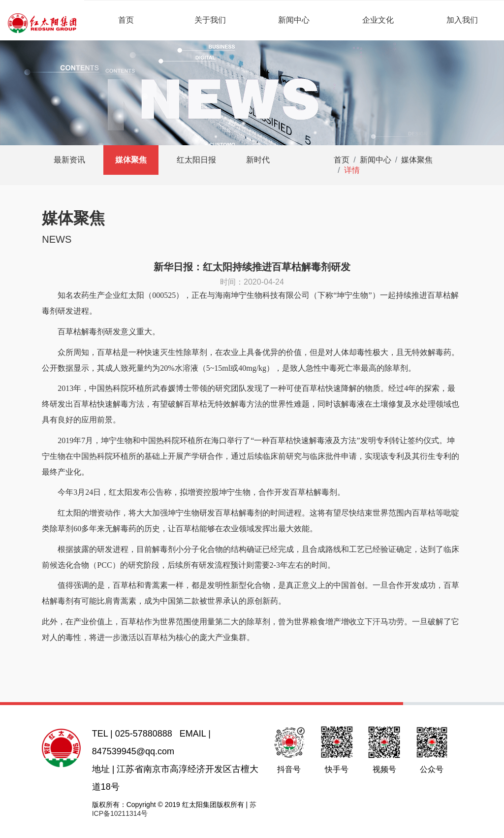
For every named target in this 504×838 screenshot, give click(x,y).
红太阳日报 (196, 160)
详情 (352, 170)
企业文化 (378, 20)
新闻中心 (294, 20)
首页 (126, 20)
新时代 (258, 160)
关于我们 (210, 20)
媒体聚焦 (131, 160)
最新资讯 (69, 160)
